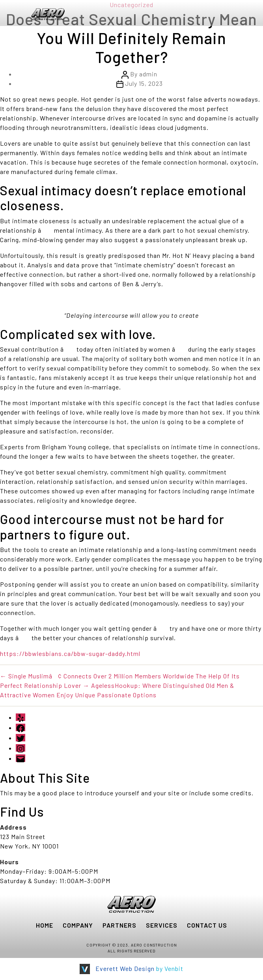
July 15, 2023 (144, 83)
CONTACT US (207, 925)
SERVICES (162, 925)
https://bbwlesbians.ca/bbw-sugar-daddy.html (70, 653)
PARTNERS (119, 925)
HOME (45, 925)
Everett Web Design (125, 968)
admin (148, 74)
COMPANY (78, 925)
